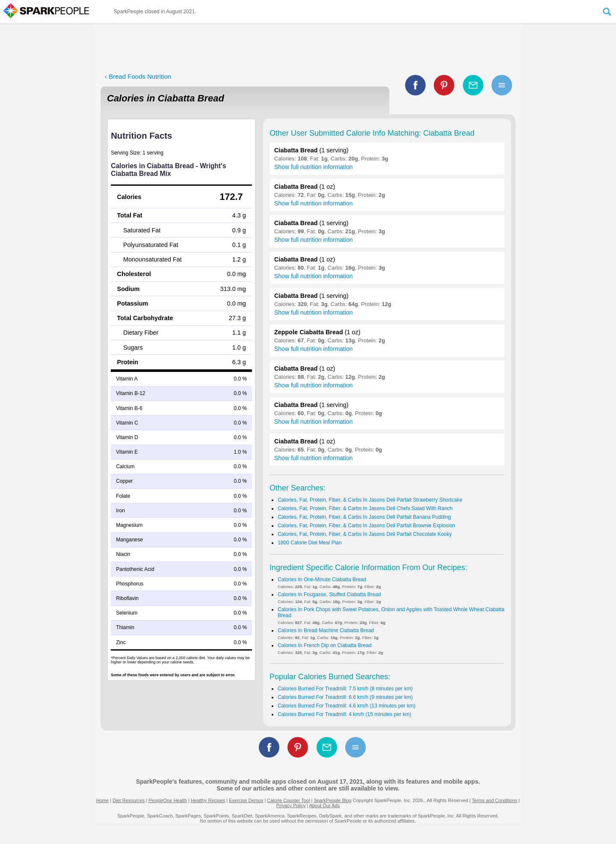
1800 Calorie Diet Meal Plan (309, 543)
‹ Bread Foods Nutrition (138, 76)
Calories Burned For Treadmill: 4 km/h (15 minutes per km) (344, 714)
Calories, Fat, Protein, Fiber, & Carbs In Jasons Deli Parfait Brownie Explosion (366, 526)
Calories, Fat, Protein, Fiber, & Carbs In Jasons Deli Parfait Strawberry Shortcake (370, 500)
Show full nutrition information (314, 167)
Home (102, 800)
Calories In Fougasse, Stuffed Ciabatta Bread (329, 594)
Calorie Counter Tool (288, 800)
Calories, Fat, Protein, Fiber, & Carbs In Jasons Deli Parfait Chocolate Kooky (365, 534)
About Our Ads (325, 805)
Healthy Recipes (208, 800)
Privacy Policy (291, 805)
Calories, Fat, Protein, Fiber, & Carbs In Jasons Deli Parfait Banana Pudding (364, 517)
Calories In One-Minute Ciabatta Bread (322, 580)
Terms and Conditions (495, 800)
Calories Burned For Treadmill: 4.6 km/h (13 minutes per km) (346, 706)
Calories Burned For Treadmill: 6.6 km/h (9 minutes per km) (345, 697)
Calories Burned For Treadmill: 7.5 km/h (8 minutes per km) (345, 689)
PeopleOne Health (168, 800)
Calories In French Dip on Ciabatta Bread (324, 645)
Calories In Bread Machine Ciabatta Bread (326, 630)
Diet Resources (129, 800)
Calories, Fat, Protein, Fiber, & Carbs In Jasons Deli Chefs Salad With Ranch (365, 508)
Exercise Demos (246, 800)
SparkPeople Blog (332, 800)
